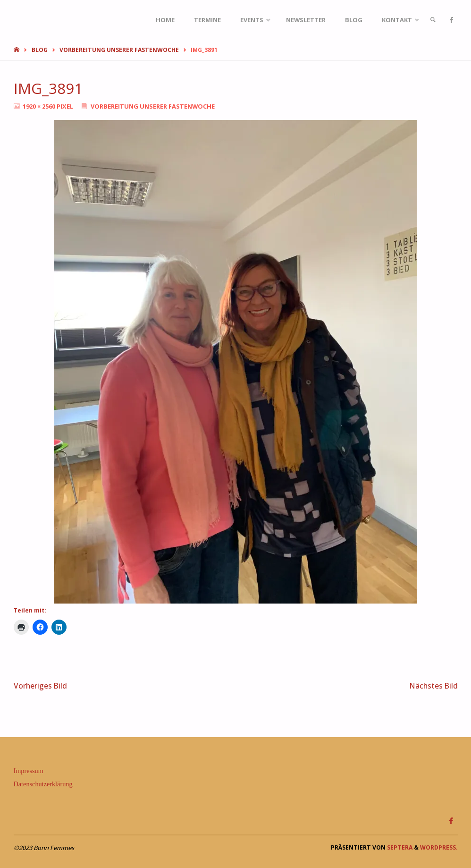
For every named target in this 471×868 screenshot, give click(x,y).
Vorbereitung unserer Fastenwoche (119, 50)
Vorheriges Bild (40, 686)
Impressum (29, 771)
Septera (399, 847)
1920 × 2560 (40, 106)
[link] (433, 20)
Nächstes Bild (434, 686)
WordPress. (439, 847)
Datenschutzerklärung (43, 784)
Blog (40, 50)
